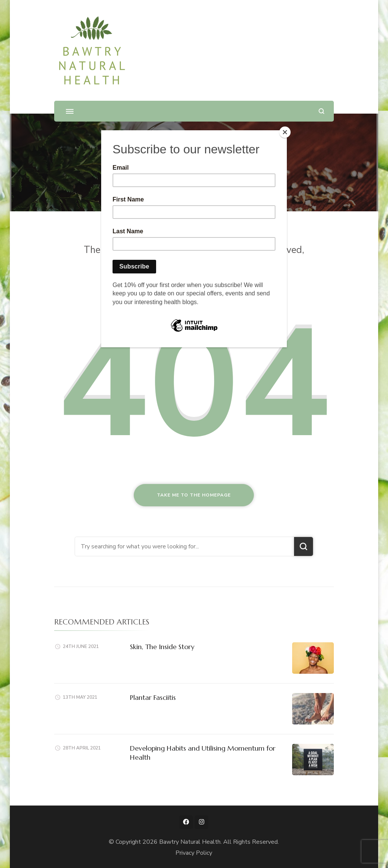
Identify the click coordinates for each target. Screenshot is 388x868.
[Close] (285, 132)
